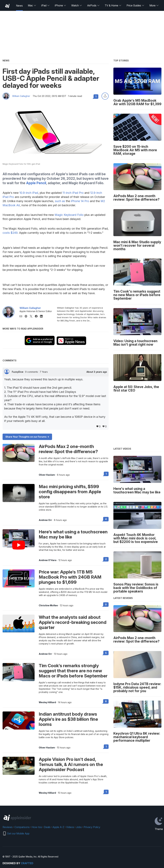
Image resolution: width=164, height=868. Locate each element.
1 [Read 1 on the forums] (106, 474)
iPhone (60, 5)
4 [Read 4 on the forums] (106, 519)
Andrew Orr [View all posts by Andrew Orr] (45, 520)
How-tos (37, 827)
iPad (45, 5)
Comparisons (22, 827)
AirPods (93, 5)
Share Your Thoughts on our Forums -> (27, 437)
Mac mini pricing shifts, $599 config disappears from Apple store (70, 492)
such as (60, 201)
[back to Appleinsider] (7, 6)
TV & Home (113, 5)
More (154, 5)
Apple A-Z (58, 827)
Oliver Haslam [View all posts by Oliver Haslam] (47, 475)
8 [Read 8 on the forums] (106, 701)
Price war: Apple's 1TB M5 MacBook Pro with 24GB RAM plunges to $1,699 (70, 577)
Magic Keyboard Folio (69, 215)
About (97, 372)
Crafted (27, 863)
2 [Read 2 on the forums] (106, 559)
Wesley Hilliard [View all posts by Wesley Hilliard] (47, 702)
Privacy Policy (92, 827)
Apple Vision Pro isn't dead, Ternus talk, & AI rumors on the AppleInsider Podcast (71, 764)
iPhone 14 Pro (80, 201)
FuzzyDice (18, 372)
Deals (47, 827)
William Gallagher (21, 96)
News (19, 6)
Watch (77, 5)
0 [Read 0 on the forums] (106, 604)
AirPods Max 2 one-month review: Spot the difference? (68, 449)
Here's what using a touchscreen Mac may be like (73, 534)
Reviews (8, 827)
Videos (70, 827)
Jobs (79, 827)
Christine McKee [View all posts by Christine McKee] (48, 605)
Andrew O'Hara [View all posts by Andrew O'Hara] (48, 560)
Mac (32, 5)
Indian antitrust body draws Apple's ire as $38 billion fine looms (68, 719)
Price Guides (135, 5)
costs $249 (10, 233)
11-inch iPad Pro (73, 193)
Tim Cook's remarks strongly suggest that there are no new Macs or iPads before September (73, 671)
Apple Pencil (36, 183)
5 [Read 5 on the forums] (106, 653)
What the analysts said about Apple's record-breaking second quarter (73, 622)
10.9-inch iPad (29, 193)
